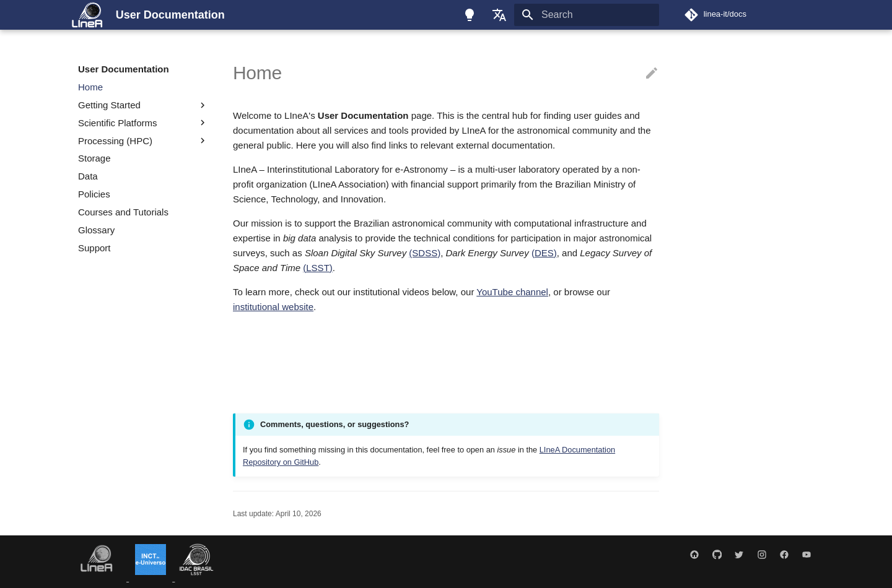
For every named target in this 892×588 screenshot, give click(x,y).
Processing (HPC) (115, 141)
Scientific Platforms (118, 123)
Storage (94, 158)
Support (94, 248)
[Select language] (499, 15)
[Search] (587, 15)
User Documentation (124, 69)
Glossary (96, 230)
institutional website (273, 307)
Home (90, 87)
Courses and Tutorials (123, 212)
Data (88, 176)
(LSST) (318, 268)
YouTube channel (512, 292)
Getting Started (143, 105)
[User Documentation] (87, 15)
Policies (94, 194)
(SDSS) (425, 253)
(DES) (544, 253)
